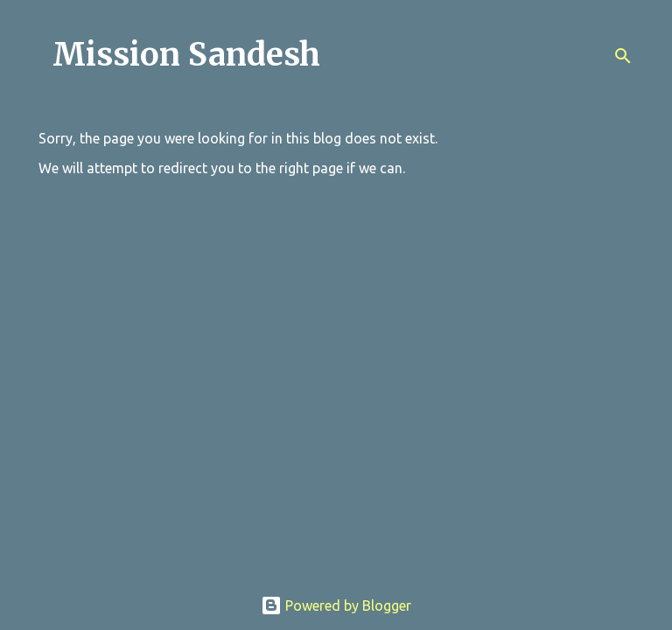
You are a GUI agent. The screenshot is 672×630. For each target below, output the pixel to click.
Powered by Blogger (336, 605)
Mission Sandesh (186, 55)
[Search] (623, 56)
